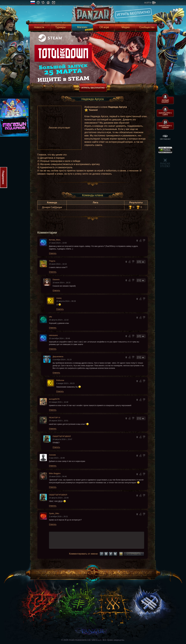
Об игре (104, 27)
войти (148, 3)
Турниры (60, 27)
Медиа (125, 27)
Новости (39, 27)
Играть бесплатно (133, 13)
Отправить (134, 554)
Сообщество (147, 27)
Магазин (82, 27)
